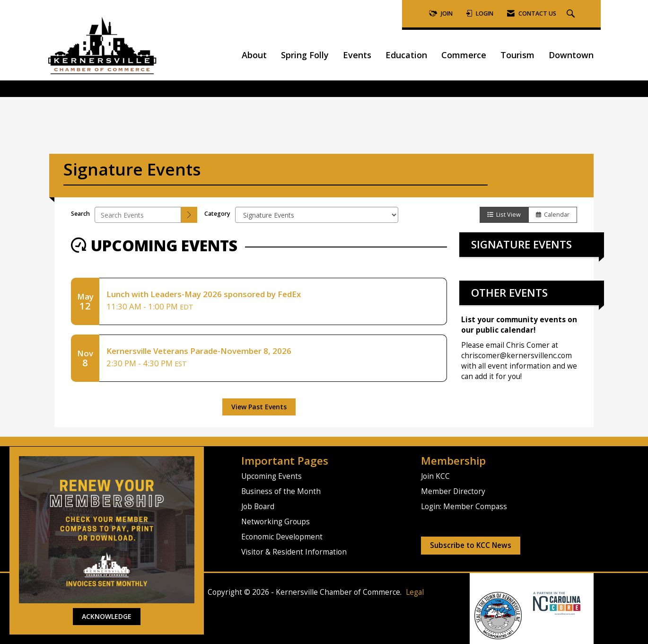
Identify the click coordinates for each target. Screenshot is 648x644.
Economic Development (282, 537)
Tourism (517, 55)
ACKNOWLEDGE (107, 616)
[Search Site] (572, 14)
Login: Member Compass (464, 507)
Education (406, 55)
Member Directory (453, 491)
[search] (189, 215)
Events (357, 55)
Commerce (464, 55)
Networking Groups (276, 522)
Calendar (553, 215)
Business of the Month (281, 491)
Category (217, 214)
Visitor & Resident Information (294, 552)
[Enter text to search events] (138, 215)
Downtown (571, 55)
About (254, 55)
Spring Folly (305, 55)
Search (80, 214)
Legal (415, 592)
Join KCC (435, 476)
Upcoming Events (271, 476)
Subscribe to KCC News (471, 545)
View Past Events (259, 407)
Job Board (258, 507)
